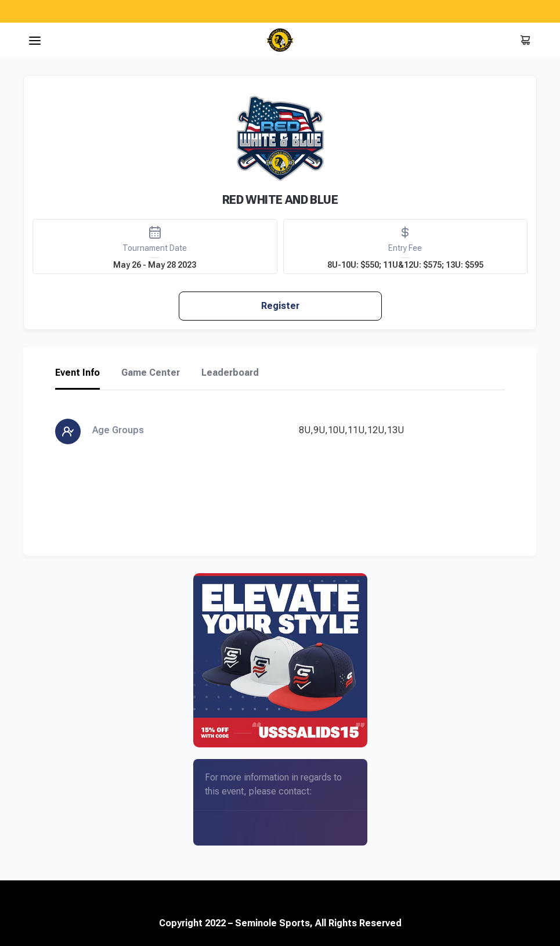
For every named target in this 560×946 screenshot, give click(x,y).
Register (280, 306)
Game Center (151, 373)
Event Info (77, 373)
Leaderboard (230, 373)
